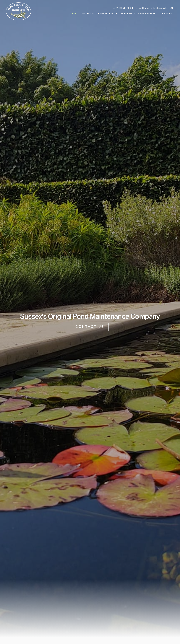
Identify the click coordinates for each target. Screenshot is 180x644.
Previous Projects (146, 14)
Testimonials (126, 14)
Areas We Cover (106, 14)
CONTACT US (90, 327)
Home (74, 14)
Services (86, 14)
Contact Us (166, 14)
